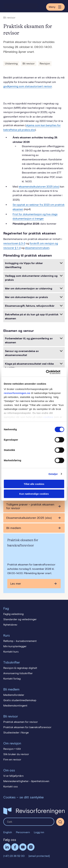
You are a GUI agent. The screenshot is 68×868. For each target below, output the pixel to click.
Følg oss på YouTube (23, 847)
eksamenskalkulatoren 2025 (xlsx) (39, 187)
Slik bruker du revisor (16, 754)
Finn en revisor (12, 760)
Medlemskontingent (15, 706)
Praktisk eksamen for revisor (21, 722)
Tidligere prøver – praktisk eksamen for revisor (30, 506)
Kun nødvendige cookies (34, 494)
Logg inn (39, 832)
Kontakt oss (11, 786)
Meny (55, 7)
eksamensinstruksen (37, 248)
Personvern (23, 832)
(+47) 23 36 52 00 (14, 856)
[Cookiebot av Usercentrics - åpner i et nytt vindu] (50, 372)
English (8, 832)
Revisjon (45, 64)
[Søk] (60, 822)
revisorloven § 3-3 (14, 243)
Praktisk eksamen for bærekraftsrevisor (27, 727)
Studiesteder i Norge (16, 733)
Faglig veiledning (13, 614)
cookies (48, 417)
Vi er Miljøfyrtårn (13, 776)
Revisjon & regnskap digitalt (20, 668)
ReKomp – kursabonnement (20, 641)
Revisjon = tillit (12, 749)
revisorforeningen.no (17, 393)
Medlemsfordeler (14, 695)
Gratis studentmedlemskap (20, 700)
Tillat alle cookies (34, 484)
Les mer (16, 584)
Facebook (15, 847)
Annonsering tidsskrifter (18, 673)
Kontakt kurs (11, 652)
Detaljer (53, 474)
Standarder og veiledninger (20, 619)
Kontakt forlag (12, 679)
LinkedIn (7, 847)
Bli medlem (14, 528)
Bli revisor (9, 18)
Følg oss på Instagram (31, 847)
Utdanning (11, 64)
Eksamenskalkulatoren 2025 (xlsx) (29, 518)
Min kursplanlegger (15, 646)
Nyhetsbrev (10, 625)
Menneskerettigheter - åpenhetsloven (26, 781)
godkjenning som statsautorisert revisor (28, 86)
